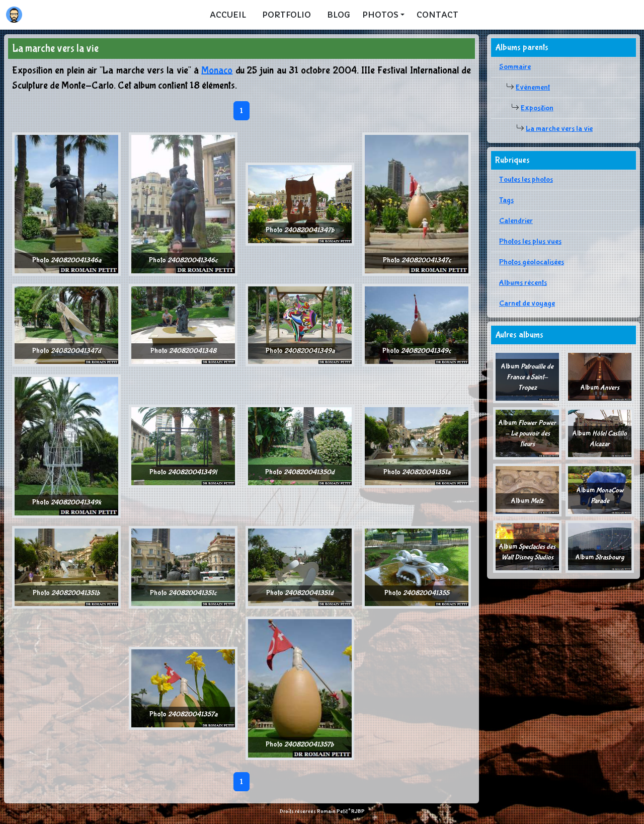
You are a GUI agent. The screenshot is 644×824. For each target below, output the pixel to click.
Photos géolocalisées (532, 262)
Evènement (533, 87)
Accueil (228, 15)
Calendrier (516, 221)
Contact (437, 15)
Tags (506, 200)
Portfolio (287, 15)
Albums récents (523, 283)
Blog (339, 15)
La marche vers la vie (559, 129)
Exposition (537, 108)
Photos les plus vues (530, 241)
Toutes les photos (526, 179)
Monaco (217, 70)
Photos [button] (380, 15)
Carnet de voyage (527, 303)
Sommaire (515, 67)
